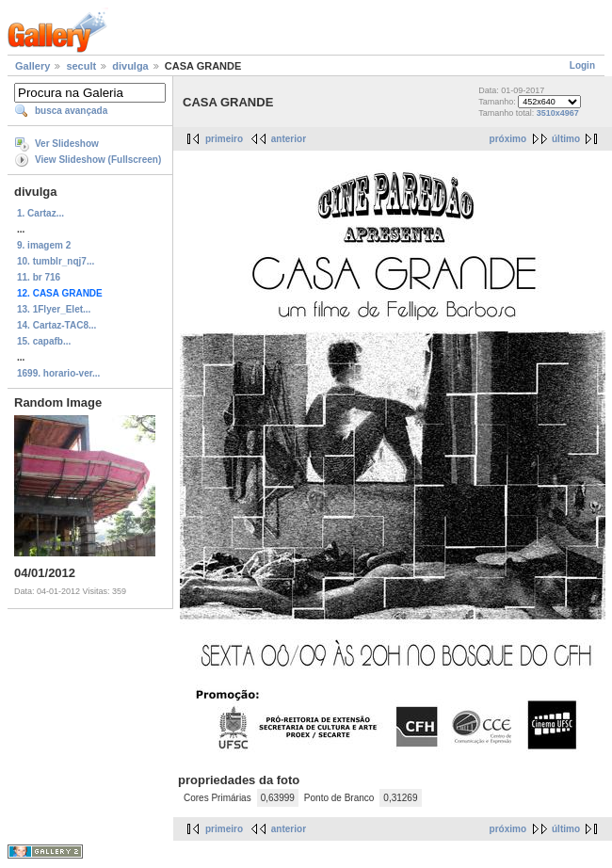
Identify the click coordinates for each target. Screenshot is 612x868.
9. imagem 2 (44, 245)
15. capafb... (44, 341)
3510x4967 (558, 113)
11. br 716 (39, 277)
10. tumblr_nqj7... (56, 261)
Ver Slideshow (67, 144)
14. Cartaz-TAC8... (56, 325)
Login (582, 65)
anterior (289, 139)
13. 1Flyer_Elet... (54, 309)
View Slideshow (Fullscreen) (98, 160)
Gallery (32, 66)
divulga (130, 66)
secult (81, 66)
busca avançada (71, 111)
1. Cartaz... (40, 213)
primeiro (224, 139)
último (566, 139)
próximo (508, 139)
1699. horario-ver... (58, 373)
